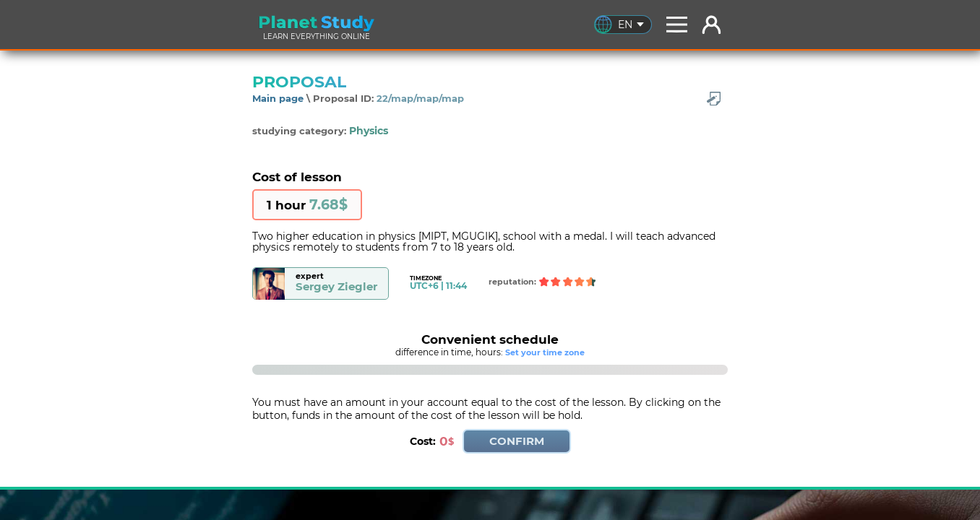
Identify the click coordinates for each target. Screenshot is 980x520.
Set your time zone (545, 352)
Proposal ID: (388, 98)
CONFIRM (517, 441)
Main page (278, 98)
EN (631, 25)
